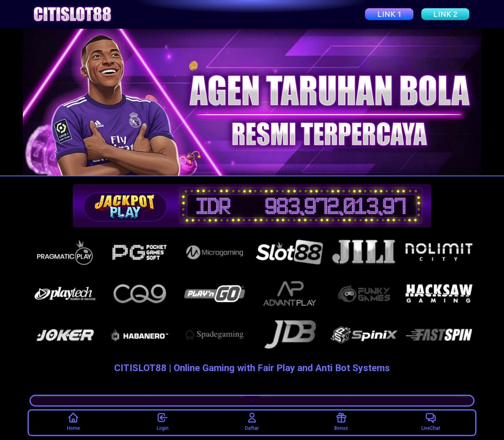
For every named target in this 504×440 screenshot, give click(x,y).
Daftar (252, 421)
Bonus (341, 421)
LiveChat (431, 421)
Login (163, 421)
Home (73, 421)
